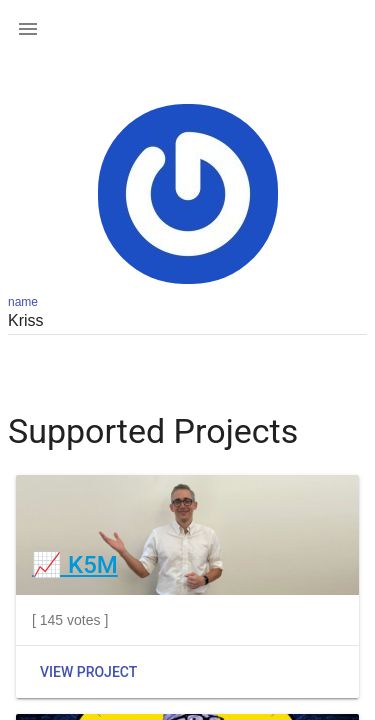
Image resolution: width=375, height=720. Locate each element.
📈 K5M (75, 565)
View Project (88, 672)
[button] (28, 28)
